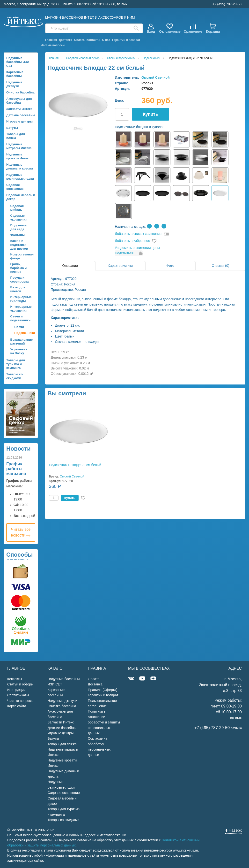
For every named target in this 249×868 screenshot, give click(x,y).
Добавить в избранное (132, 241)
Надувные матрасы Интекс (19, 146)
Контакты (93, 40)
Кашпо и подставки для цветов (19, 245)
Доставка (65, 40)
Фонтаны (18, 235)
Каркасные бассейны (15, 74)
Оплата (79, 40)
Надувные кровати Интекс (18, 156)
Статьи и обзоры (20, 684)
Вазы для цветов (18, 289)
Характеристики (120, 266)
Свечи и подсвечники (21, 318)
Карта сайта (17, 706)
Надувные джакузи (14, 84)
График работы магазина (16, 469)
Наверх (234, 830)
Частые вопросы (53, 45)
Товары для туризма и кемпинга (16, 364)
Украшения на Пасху (19, 351)
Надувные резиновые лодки (20, 177)
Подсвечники (21, 333)
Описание (70, 266)
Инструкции (16, 690)
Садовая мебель (17, 208)
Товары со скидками (15, 376)
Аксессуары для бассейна (19, 101)
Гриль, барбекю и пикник (19, 268)
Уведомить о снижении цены (137, 248)
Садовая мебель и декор (21, 197)
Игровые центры (19, 121)
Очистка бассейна (20, 92)
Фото (170, 266)
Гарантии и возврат (126, 40)
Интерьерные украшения (21, 309)
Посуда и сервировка (20, 280)
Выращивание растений (21, 342)
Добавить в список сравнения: (139, 234)
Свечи (19, 327)
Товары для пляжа (16, 136)
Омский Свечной (156, 77)
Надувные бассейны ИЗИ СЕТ (18, 62)
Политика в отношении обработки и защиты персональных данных (104, 722)
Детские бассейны (21, 115)
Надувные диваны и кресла (20, 166)
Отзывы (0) (220, 266)
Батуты (12, 128)
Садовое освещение (15, 187)
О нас (106, 40)
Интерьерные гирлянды (21, 299)
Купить (150, 114)
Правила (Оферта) (103, 690)
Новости (18, 449)
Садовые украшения (19, 218)
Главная (51, 40)
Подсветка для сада (18, 227)
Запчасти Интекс (19, 109)
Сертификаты (18, 695)
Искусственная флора (21, 256)
